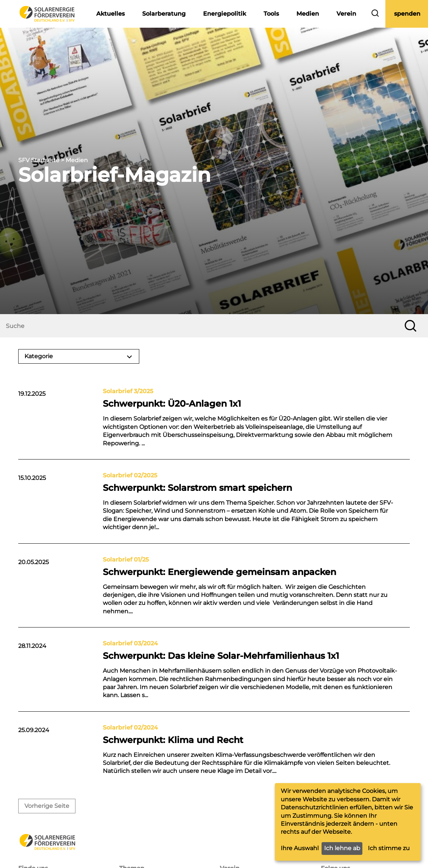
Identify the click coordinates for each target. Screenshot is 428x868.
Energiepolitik (225, 14)
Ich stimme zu (389, 848)
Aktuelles (110, 14)
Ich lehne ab (342, 848)
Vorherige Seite (47, 806)
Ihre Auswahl (300, 848)
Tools (271, 14)
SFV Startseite (39, 160)
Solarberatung (164, 14)
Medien (308, 14)
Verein (346, 14)
